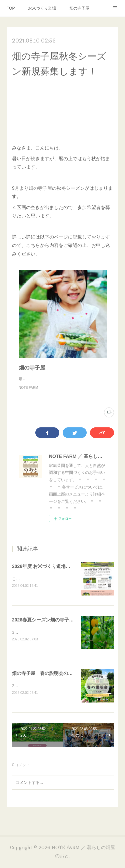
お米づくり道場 (42, 8)
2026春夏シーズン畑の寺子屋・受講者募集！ (59, 627)
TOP (11, 8)
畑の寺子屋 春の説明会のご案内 (47, 681)
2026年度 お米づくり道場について (48, 573)
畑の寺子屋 (79, 8)
